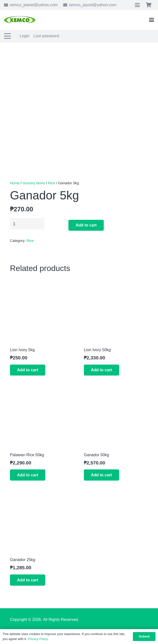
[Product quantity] (27, 224)
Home (15, 183)
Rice (52, 183)
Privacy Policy (38, 639)
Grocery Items (34, 183)
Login (25, 36)
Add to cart (86, 225)
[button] (137, 5)
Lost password (46, 36)
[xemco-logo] (20, 20)
